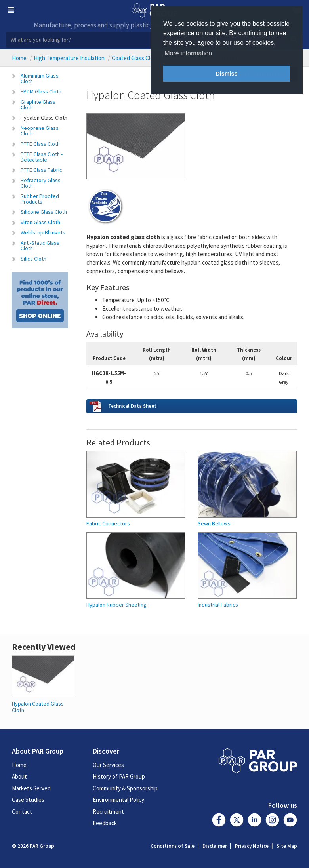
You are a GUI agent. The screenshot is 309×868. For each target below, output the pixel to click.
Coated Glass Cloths (137, 58)
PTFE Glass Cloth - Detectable (42, 157)
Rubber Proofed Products (40, 199)
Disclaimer (215, 846)
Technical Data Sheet (132, 406)
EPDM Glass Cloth (41, 91)
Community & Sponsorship (125, 788)
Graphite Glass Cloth (38, 105)
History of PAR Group (119, 776)
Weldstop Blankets (43, 232)
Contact (22, 812)
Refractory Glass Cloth (41, 183)
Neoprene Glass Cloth (40, 131)
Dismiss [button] (226, 74)
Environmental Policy (118, 800)
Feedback (105, 823)
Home (19, 58)
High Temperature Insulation (69, 58)
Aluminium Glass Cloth (40, 78)
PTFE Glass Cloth (40, 144)
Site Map (287, 846)
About (19, 776)
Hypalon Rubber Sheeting (116, 605)
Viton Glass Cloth (40, 222)
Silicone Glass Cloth (44, 212)
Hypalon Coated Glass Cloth (38, 707)
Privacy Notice (252, 846)
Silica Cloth (33, 259)
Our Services (108, 765)
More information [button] (188, 53)
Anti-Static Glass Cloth (40, 246)
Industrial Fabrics (218, 605)
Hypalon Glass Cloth (44, 118)
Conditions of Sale (173, 846)
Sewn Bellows (214, 524)
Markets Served (31, 788)
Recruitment (108, 812)
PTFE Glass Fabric (41, 170)
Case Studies (28, 800)
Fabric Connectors (108, 524)
